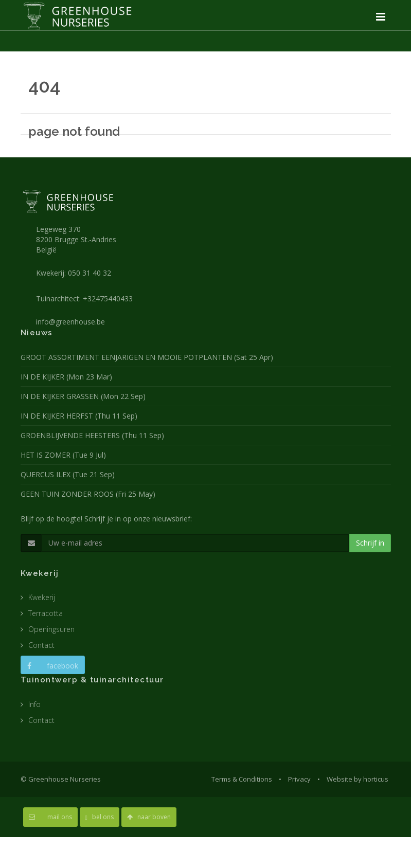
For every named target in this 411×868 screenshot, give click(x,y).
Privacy (299, 779)
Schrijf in (370, 543)
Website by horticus (358, 779)
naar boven (149, 817)
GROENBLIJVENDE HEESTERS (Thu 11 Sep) (92, 435)
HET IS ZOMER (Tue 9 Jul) (63, 455)
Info (34, 704)
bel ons (100, 817)
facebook (53, 666)
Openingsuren (51, 629)
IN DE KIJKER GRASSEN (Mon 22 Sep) (83, 396)
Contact (41, 645)
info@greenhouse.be (70, 322)
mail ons (50, 817)
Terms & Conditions (242, 779)
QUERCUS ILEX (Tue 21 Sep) (68, 474)
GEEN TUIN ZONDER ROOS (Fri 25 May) (88, 494)
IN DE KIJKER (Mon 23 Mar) (66, 377)
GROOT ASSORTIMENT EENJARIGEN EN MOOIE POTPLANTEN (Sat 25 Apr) (147, 357)
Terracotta (46, 613)
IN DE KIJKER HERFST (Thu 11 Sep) (79, 416)
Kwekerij (42, 597)
